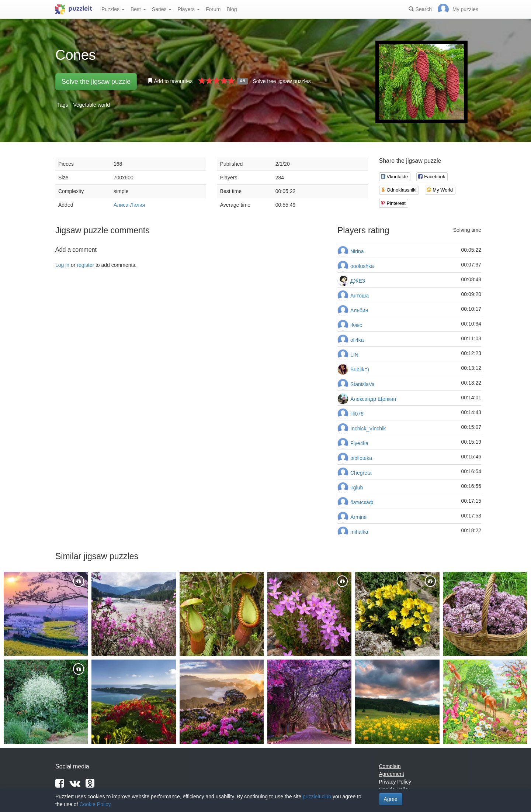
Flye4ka (359, 443)
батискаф (362, 502)
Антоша (360, 296)
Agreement (392, 774)
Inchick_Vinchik (368, 429)
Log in (62, 265)
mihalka (359, 532)
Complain (390, 766)
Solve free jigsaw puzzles (282, 81)
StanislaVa (362, 384)
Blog (232, 9)
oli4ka (357, 340)
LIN (354, 355)
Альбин (359, 310)
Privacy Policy (395, 782)
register (85, 265)
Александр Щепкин (373, 399)
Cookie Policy (95, 804)
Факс (356, 325)
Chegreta (361, 473)
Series (162, 9)
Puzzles (113, 9)
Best (138, 9)
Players (189, 9)
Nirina (357, 251)
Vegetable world (91, 105)
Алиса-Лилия (129, 205)
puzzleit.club (317, 796)
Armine (358, 517)
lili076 (357, 414)
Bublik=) (360, 369)
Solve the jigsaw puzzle (96, 82)
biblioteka (361, 458)
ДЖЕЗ (358, 281)
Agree (391, 799)
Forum (213, 9)
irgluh (357, 488)
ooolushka (362, 266)
